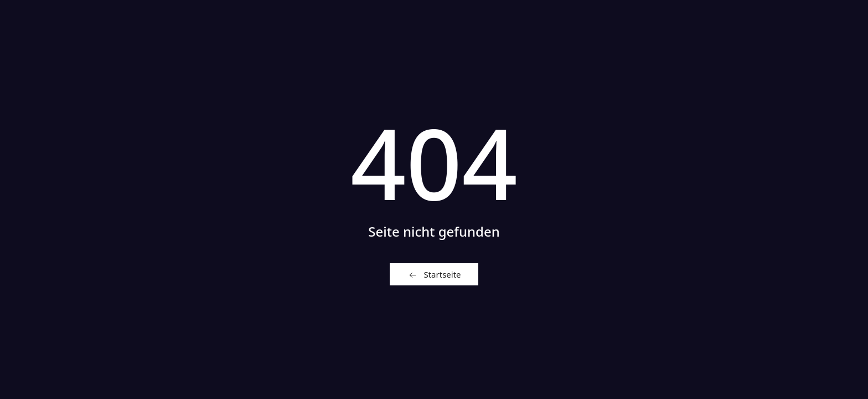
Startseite (434, 275)
